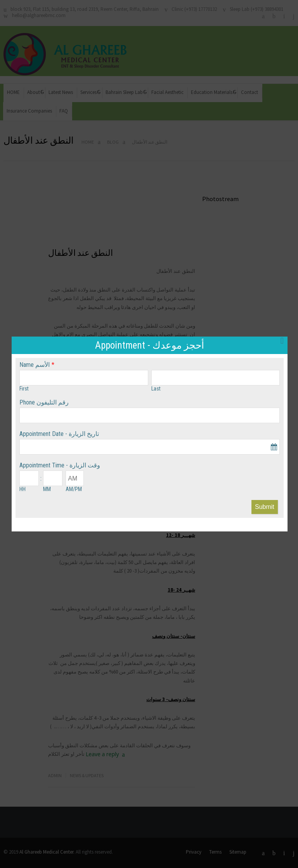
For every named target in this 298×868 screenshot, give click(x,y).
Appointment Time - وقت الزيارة (60, 465)
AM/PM (74, 489)
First (24, 389)
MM (47, 489)
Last (156, 389)
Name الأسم (35, 365)
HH (23, 489)
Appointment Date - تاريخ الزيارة (59, 434)
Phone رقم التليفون (44, 402)
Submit (265, 507)
